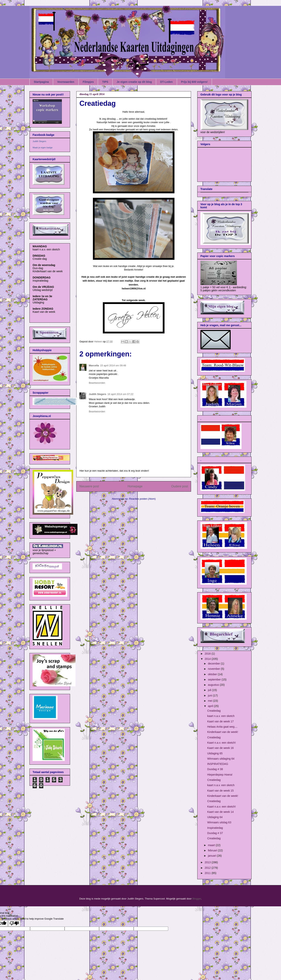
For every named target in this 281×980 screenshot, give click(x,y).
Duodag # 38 (215, 769)
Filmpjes (88, 82)
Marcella (94, 365)
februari (213, 850)
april (211, 706)
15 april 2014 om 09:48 (113, 365)
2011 (208, 873)
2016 (208, 654)
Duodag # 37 (215, 833)
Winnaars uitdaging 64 (221, 759)
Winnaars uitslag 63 (219, 822)
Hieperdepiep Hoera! (220, 775)
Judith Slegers (98, 394)
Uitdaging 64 (215, 817)
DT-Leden (166, 82)
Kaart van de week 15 (220, 791)
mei (210, 701)
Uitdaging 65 (215, 753)
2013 (208, 862)
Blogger (197, 899)
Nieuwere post (89, 486)
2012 (208, 868)
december (214, 664)
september (215, 680)
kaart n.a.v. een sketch (221, 716)
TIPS (105, 82)
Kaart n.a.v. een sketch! (221, 743)
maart (212, 845)
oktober (213, 674)
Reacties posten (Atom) (142, 499)
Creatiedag (214, 711)
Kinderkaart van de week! (223, 732)
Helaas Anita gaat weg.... (222, 727)
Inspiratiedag (215, 828)
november (214, 669)
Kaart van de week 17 (220, 721)
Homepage (135, 486)
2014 (208, 659)
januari (212, 856)
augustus (214, 685)
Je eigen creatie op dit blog (134, 82)
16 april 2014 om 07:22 (120, 394)
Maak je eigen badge (43, 148)
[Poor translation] (14, 923)
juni (210, 695)
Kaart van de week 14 (220, 812)
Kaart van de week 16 (220, 748)
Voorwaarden (66, 82)
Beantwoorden (97, 383)
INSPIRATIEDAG (218, 764)
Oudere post (180, 486)
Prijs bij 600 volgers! (194, 82)
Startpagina (41, 82)
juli (210, 690)
